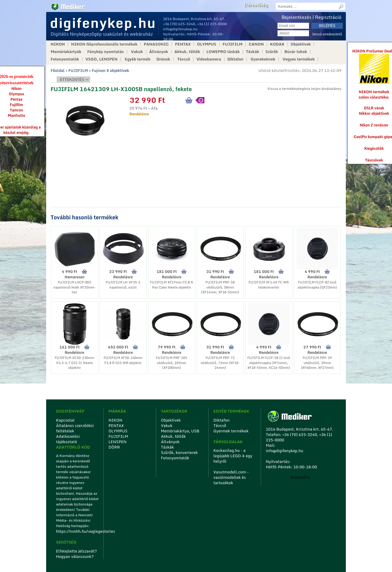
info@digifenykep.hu (180, 29)
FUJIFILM (233, 44)
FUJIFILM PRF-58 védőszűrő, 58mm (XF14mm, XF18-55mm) (220, 287)
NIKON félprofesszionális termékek (104, 44)
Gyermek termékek (231, 431)
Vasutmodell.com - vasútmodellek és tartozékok (231, 477)
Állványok (159, 52)
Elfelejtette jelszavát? (77, 551)
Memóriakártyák (66, 52)
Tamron (16, 110)
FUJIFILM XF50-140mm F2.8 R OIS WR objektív (123, 360)
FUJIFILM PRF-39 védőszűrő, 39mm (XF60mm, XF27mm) (317, 363)
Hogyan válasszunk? (75, 556)
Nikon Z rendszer (374, 125)
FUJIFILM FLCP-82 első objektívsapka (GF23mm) (317, 285)
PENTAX (183, 44)
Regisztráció (328, 17)
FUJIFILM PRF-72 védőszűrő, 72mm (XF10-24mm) (220, 363)
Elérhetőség (256, 5)
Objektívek (301, 44)
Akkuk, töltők (187, 52)
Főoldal (58, 70)
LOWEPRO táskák (223, 52)
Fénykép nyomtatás (105, 52)
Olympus (16, 94)
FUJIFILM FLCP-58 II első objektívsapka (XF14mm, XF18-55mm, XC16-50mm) (269, 363)
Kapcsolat (65, 420)
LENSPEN (117, 442)
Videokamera (209, 59)
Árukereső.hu (300, 477)
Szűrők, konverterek (179, 452)
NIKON (58, 44)
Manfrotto (16, 116)
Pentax (16, 99)
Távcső (184, 59)
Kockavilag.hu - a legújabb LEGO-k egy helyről (233, 456)
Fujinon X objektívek (110, 70)
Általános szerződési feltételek (75, 428)
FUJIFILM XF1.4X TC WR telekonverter (269, 285)
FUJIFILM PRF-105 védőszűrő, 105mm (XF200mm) (171, 363)
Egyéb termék (138, 59)
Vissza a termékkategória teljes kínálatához (304, 89)
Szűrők (272, 52)
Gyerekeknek (263, 59)
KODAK (277, 44)
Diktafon (236, 59)
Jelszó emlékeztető (327, 34)
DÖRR (114, 447)
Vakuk (137, 52)
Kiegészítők (374, 148)
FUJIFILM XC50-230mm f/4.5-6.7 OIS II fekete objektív (74, 363)
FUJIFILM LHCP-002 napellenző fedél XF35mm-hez (74, 287)
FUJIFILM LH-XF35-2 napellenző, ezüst (123, 285)
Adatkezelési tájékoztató (68, 439)
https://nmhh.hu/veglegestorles (78, 531)
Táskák (253, 52)
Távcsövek (374, 160)
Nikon (16, 89)
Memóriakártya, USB (180, 431)
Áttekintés (72, 79)
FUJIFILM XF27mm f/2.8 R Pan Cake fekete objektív (172, 285)
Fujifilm (16, 105)
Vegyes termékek (299, 59)
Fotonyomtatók (65, 59)
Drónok (163, 59)
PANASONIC (156, 44)
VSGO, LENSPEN (101, 59)
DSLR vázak (374, 108)
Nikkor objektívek (374, 113)
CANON (256, 44)
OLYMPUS (206, 44)
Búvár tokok (296, 52)
